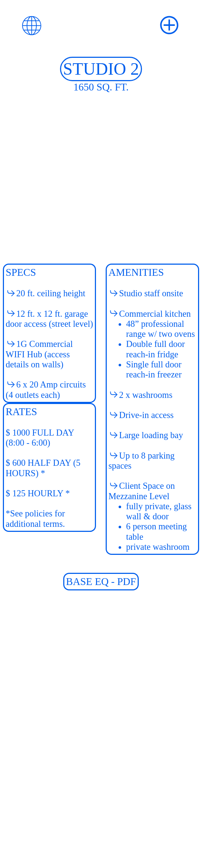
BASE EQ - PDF (101, 581)
